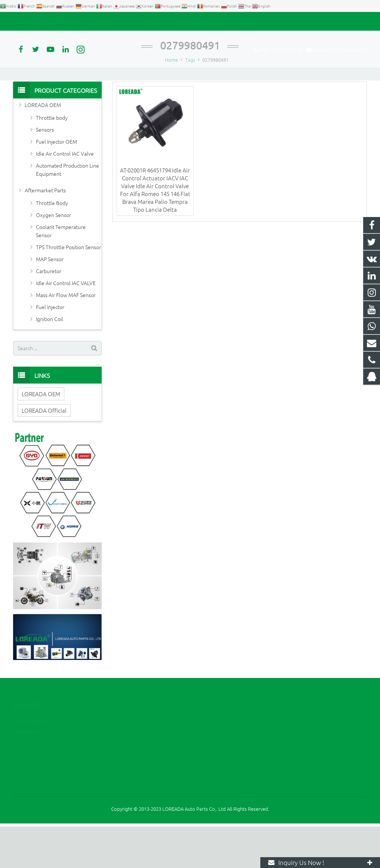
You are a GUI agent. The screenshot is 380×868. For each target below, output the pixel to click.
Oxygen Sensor (53, 256)
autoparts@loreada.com (98, 21)
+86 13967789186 (223, 772)
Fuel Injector (50, 348)
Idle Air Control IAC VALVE (66, 324)
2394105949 (218, 761)
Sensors (45, 171)
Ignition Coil (50, 360)
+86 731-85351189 (39, 21)
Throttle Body (52, 244)
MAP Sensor (50, 300)
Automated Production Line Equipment (68, 211)
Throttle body (52, 159)
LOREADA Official (44, 452)
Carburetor (49, 312)
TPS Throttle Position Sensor (68, 288)
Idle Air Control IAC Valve (65, 195)
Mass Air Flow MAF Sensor (66, 336)
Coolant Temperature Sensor (61, 272)
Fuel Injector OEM (56, 183)
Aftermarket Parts (45, 232)
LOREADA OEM (43, 146)
